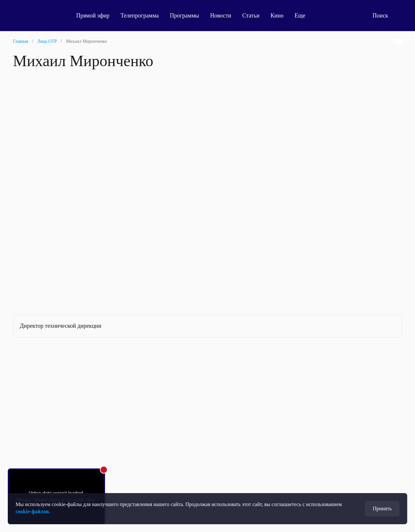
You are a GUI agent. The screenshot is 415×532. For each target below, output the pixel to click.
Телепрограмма (140, 16)
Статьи (251, 16)
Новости (221, 16)
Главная (21, 41)
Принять (382, 508)
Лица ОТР (47, 41)
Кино (277, 16)
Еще (304, 16)
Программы (184, 16)
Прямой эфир (93, 16)
